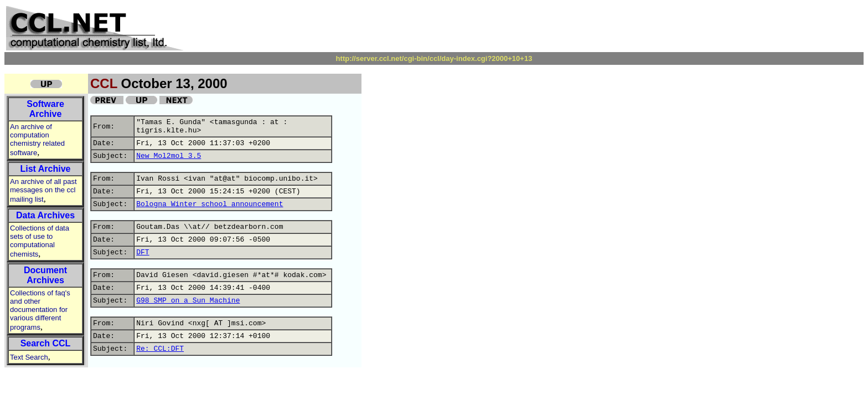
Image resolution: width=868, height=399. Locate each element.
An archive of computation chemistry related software (37, 140)
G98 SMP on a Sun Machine (188, 301)
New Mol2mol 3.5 (169, 156)
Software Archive (45, 109)
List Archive (46, 169)
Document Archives (45, 275)
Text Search (29, 357)
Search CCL (46, 343)
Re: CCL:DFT (160, 349)
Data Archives (45, 215)
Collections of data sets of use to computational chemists (40, 241)
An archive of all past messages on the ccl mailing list (43, 190)
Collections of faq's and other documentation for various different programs (40, 310)
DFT (143, 252)
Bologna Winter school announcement (210, 204)
